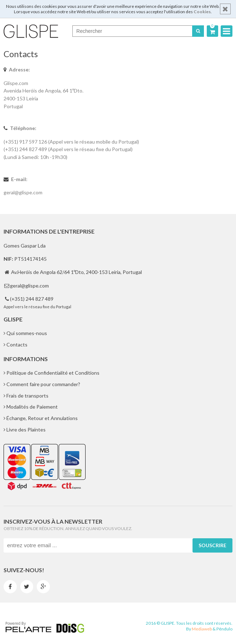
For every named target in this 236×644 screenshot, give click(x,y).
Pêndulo (224, 629)
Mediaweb (202, 629)
